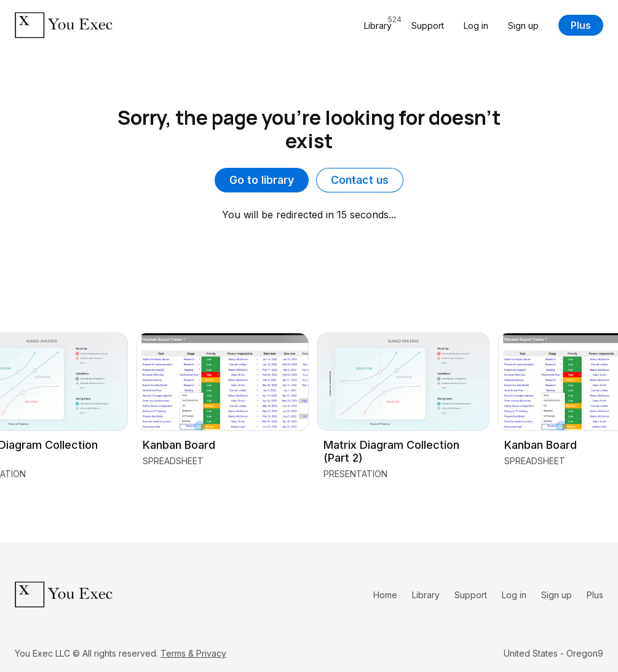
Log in (476, 26)
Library (426, 595)
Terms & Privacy (193, 653)
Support (428, 26)
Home (385, 595)
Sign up (523, 26)
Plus (581, 25)
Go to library (262, 180)
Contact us (360, 180)
